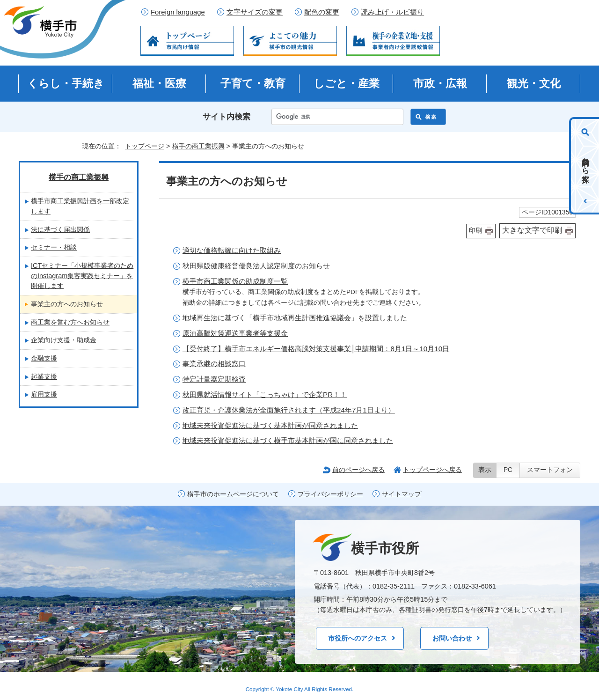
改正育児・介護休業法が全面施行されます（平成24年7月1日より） (289, 410)
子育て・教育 (253, 83)
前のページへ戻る (358, 470)
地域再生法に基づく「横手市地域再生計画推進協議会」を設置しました (295, 318)
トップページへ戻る (432, 470)
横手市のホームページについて (233, 494)
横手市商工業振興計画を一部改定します (80, 206)
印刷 (475, 231)
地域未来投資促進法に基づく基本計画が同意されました (270, 425)
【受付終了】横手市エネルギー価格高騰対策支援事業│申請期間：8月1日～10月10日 (316, 349)
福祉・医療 (159, 83)
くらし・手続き (66, 83)
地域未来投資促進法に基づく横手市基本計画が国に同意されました (288, 440)
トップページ (145, 146)
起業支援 (44, 376)
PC (508, 470)
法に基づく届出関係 (60, 229)
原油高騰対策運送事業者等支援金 (235, 333)
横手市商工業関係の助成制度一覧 (235, 281)
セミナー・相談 (54, 247)
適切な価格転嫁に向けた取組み (232, 250)
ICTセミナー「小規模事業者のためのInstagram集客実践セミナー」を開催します (82, 276)
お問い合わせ (452, 638)
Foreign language (178, 12)
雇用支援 (44, 394)
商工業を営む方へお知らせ (70, 322)
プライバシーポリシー (330, 494)
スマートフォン (550, 470)
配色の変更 (322, 12)
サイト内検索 (226, 117)
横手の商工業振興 (198, 146)
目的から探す (586, 166)
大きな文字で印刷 (532, 230)
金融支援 (44, 358)
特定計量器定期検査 (214, 379)
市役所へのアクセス (358, 638)
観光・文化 (534, 83)
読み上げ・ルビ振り (392, 12)
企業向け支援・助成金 (64, 340)
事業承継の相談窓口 (214, 364)
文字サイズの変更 (255, 12)
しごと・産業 (347, 83)
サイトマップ (402, 494)
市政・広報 (440, 83)
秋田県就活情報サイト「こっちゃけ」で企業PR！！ (265, 394)
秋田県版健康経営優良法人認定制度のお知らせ (256, 266)
